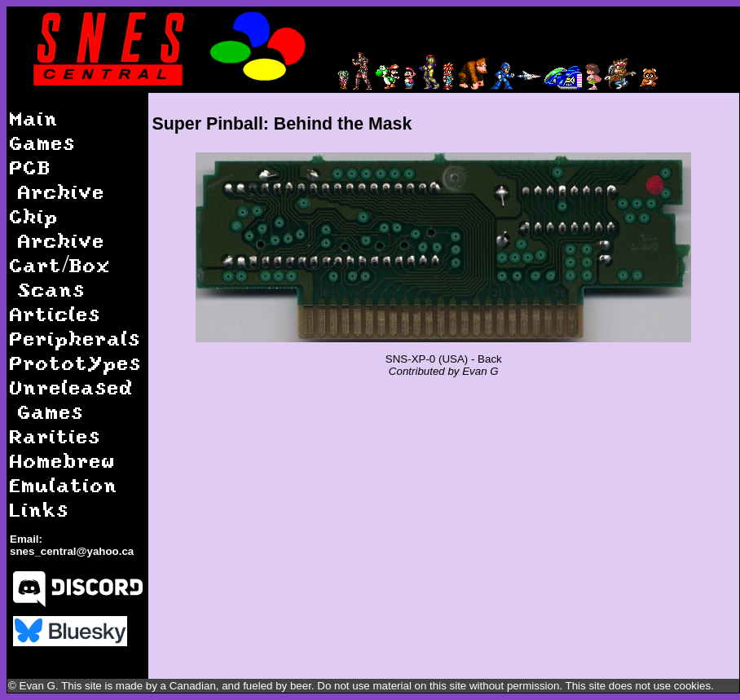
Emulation (64, 484)
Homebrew (63, 460)
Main (34, 118)
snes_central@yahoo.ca (72, 551)
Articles (55, 313)
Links (40, 509)
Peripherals (75, 338)
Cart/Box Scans (60, 277)
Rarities (55, 436)
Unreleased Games (72, 399)
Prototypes (76, 362)
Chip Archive (57, 228)
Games (43, 142)
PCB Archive (57, 179)
